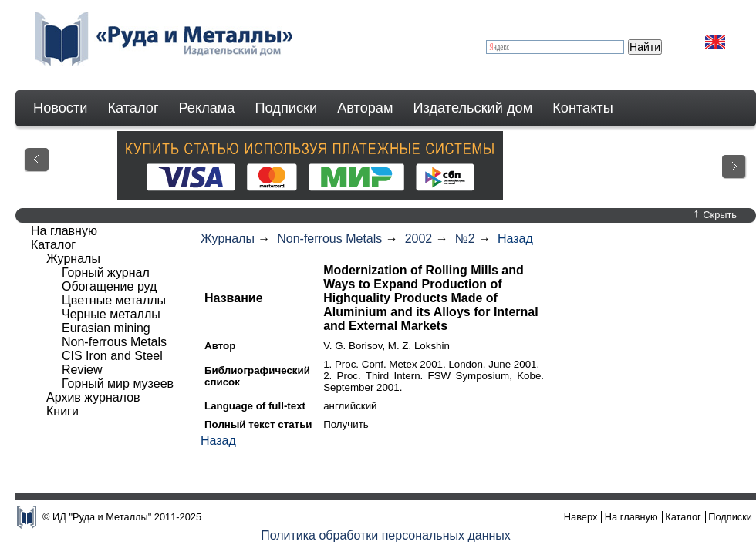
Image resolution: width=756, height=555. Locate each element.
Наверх (581, 517)
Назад (515, 239)
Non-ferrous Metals (329, 239)
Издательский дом (473, 108)
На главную (64, 231)
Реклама (207, 108)
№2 (465, 239)
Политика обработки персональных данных (386, 535)
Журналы (228, 239)
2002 (419, 239)
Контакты (583, 108)
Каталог (133, 108)
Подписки (287, 108)
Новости (60, 108)
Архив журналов (93, 397)
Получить (346, 424)
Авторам (365, 108)
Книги (62, 411)
